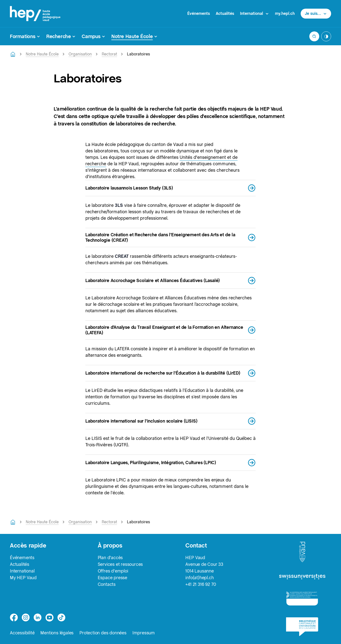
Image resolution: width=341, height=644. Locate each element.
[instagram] (26, 618)
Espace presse (112, 578)
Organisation (80, 54)
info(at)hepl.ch (199, 578)
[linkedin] (38, 618)
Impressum (144, 633)
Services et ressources (120, 564)
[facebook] (14, 618)
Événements (199, 13)
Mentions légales (57, 633)
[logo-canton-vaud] (302, 552)
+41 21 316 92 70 (201, 584)
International (22, 571)
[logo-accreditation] (302, 598)
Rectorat (109, 54)
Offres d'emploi (113, 571)
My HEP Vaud (23, 578)
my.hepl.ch (285, 13)
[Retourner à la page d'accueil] (13, 54)
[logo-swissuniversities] (302, 577)
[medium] (49, 618)
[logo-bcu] (302, 627)
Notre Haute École (42, 54)
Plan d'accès (110, 558)
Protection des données (103, 633)
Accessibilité (22, 633)
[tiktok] (61, 618)
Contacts (107, 584)
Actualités (225, 13)
